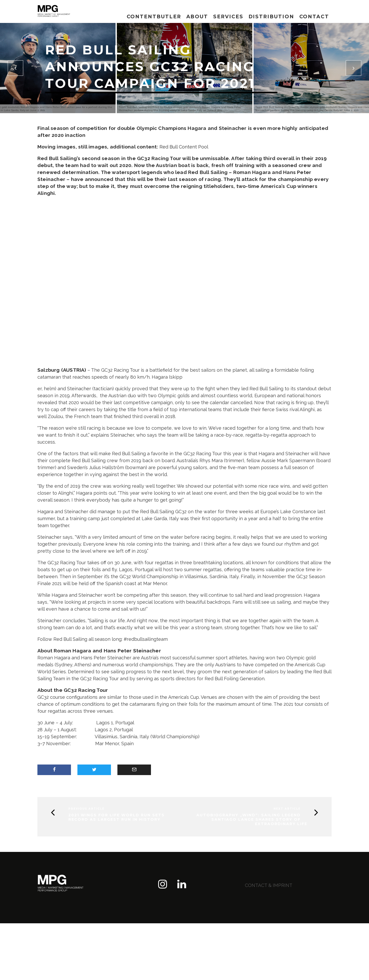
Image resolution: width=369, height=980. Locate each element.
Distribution (271, 17)
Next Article (287, 809)
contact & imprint (269, 885)
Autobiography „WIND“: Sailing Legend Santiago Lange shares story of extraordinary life (252, 819)
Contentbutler (154, 17)
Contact (314, 17)
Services (228, 17)
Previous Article (86, 809)
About (197, 17)
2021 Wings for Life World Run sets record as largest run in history (117, 817)
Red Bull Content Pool (184, 147)
